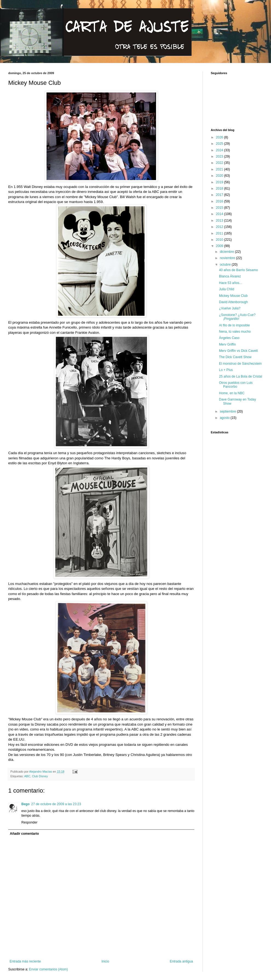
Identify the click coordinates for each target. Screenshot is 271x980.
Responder (29, 822)
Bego (25, 804)
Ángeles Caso (229, 338)
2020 (220, 176)
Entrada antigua (181, 961)
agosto (225, 418)
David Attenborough (233, 302)
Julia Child (227, 289)
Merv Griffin (227, 344)
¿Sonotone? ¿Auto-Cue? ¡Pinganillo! (237, 317)
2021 (220, 169)
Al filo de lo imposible (234, 325)
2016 (220, 201)
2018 (220, 189)
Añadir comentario (24, 834)
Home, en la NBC (232, 393)
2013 (220, 221)
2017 (220, 195)
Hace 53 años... (230, 283)
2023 (220, 156)
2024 (220, 150)
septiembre (228, 411)
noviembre (228, 258)
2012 (220, 227)
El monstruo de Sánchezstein (240, 364)
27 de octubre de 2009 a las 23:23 (56, 804)
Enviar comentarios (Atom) (48, 969)
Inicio (105, 961)
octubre (226, 265)
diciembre (227, 252)
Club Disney (40, 776)
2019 (220, 182)
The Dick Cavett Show (235, 357)
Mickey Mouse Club (233, 296)
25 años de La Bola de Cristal (240, 376)
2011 (220, 233)
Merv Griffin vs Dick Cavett (238, 351)
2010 (220, 240)
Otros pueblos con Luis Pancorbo (236, 385)
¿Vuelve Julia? (230, 308)
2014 (220, 214)
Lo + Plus (226, 370)
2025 (220, 144)
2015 (220, 208)
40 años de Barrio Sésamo (238, 270)
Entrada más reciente (25, 961)
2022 (220, 163)
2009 (220, 246)
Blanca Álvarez (230, 276)
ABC (27, 776)
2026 (220, 137)
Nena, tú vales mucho (235, 332)
